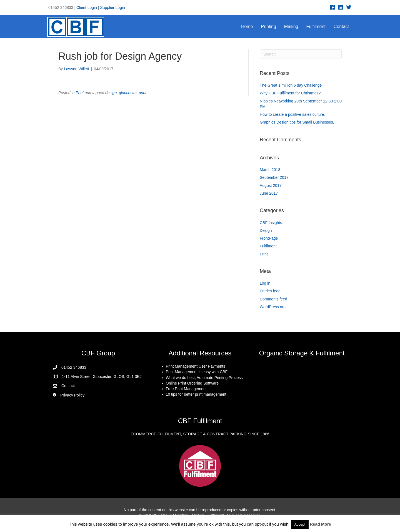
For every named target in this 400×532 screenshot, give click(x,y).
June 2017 (269, 193)
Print (80, 93)
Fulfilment (316, 27)
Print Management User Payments (196, 366)
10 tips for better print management (196, 394)
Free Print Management (186, 389)
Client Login (87, 7)
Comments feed (273, 299)
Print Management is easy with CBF (197, 372)
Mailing (291, 27)
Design (266, 230)
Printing (269, 27)
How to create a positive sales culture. (292, 114)
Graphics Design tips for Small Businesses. (297, 122)
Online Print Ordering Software (192, 383)
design (111, 93)
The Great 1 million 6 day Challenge (291, 85)
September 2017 (274, 177)
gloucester (128, 93)
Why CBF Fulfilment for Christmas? (290, 93)
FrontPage (269, 238)
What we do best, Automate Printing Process (204, 378)
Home (247, 27)
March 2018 (270, 170)
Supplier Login (112, 7)
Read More (320, 524)
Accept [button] (300, 524)
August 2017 (271, 185)
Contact (341, 27)
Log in (265, 283)
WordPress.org (273, 307)
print (143, 93)
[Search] (301, 54)
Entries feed (270, 291)
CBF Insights (271, 223)
